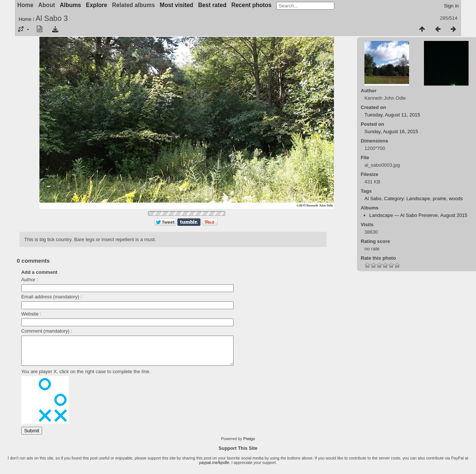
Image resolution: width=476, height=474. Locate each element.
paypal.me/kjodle (214, 468)
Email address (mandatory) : (52, 297)
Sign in (451, 6)
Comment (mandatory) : (47, 331)
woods (456, 198)
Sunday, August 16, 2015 (391, 132)
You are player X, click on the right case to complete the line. (86, 377)
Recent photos (251, 5)
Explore (97, 5)
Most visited (177, 5)
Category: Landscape (407, 198)
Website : (31, 314)
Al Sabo (373, 198)
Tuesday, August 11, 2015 (392, 115)
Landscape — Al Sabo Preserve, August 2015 (418, 215)
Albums (70, 5)
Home (25, 19)
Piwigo (249, 444)
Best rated (212, 5)
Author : (30, 280)
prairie (440, 198)
